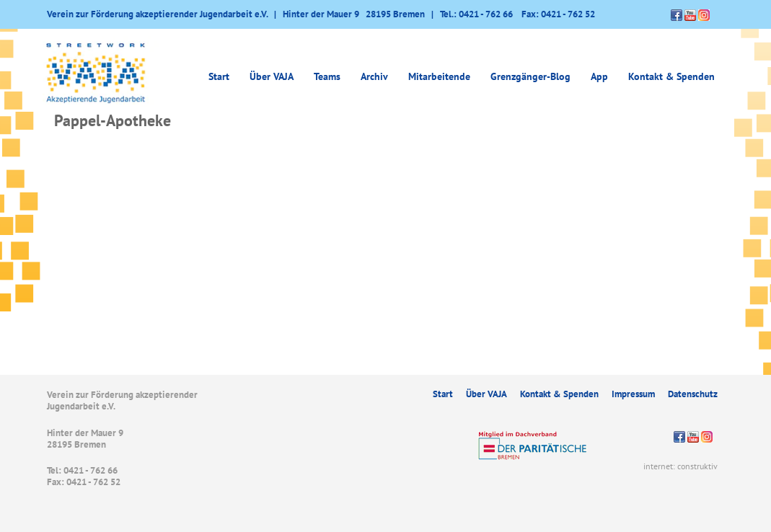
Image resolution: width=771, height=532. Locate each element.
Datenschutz (693, 394)
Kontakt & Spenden (671, 76)
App (599, 76)
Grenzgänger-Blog (530, 76)
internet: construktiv (680, 466)
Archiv (374, 76)
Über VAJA (272, 76)
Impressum (633, 394)
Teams (327, 76)
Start (219, 76)
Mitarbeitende (439, 76)
